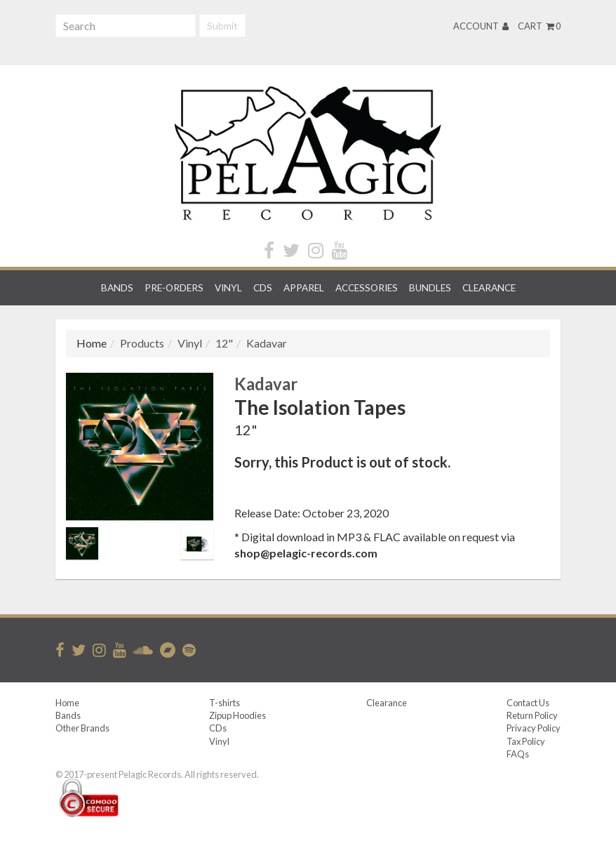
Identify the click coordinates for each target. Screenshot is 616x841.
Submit (222, 26)
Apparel (304, 288)
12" (224, 343)
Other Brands (82, 728)
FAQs (518, 754)
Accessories (367, 288)
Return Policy (532, 715)
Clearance (489, 288)
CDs (263, 288)
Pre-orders (174, 288)
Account (481, 26)
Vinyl (228, 288)
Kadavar (267, 343)
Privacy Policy (534, 728)
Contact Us (528, 703)
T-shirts (225, 703)
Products (142, 343)
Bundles (430, 288)
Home (67, 703)
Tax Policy (526, 741)
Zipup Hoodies (237, 715)
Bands (117, 288)
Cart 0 (539, 26)
